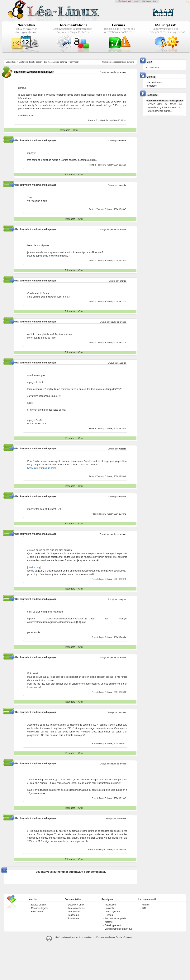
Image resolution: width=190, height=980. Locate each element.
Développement (113, 925)
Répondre (65, 130)
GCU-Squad (146, 1)
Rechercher (151, 86)
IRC (144, 908)
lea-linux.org (34, 567)
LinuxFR (137, 1)
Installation (110, 905)
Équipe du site (38, 905)
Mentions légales (40, 908)
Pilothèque (73, 918)
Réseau (109, 915)
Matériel (109, 922)
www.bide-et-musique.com (42, 468)
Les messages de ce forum (56, 62)
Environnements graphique (119, 929)
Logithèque (74, 915)
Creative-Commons (124, 937)
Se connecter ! (153, 68)
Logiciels (109, 908)
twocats (122, 185)
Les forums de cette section (30, 62)
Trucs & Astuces (76, 908)
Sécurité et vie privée (116, 918)
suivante (130, 62)
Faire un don (38, 912)
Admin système (113, 912)
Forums (146, 905)
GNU (154, 1)
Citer (76, 130)
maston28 (121, 819)
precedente (119, 62)
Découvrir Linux (76, 905)
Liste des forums (154, 82)
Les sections (11, 62)
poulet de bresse (118, 72)
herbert (122, 141)
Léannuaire (74, 912)
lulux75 (122, 497)
